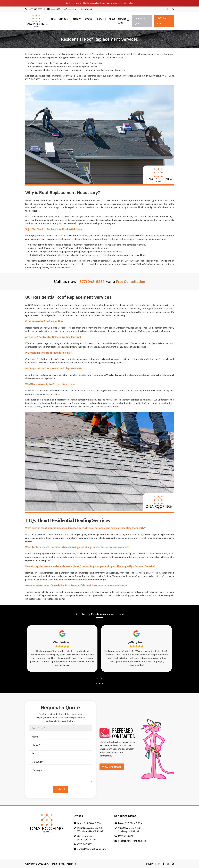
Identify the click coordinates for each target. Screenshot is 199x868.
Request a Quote (140, 21)
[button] (96, 683)
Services (63, 19)
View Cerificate (112, 767)
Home (52, 19)
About (112, 19)
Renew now (105, 3)
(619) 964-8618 (126, 836)
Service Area (122, 21)
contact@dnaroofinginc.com (63, 9)
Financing (101, 19)
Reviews (88, 19)
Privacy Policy (153, 864)
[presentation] (98, 678)
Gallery (77, 19)
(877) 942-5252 (35, 9)
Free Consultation (133, 282)
